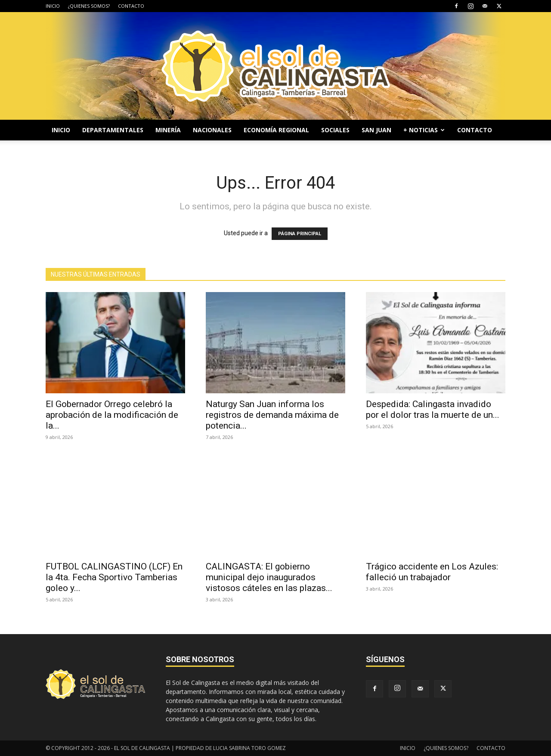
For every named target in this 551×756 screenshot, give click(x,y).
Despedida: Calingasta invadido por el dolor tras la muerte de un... (433, 409)
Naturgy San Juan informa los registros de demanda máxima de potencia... (272, 415)
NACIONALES (212, 130)
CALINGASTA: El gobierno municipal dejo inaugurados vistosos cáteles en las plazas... (269, 577)
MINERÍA (168, 130)
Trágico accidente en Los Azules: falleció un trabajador (432, 572)
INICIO (53, 6)
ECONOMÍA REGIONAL (276, 130)
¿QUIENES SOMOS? (89, 6)
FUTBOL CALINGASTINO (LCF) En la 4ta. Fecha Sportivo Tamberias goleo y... (114, 577)
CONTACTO (131, 6)
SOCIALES (335, 130)
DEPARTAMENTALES (113, 130)
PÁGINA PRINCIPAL (300, 234)
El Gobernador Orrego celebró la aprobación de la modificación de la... (112, 415)
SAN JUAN (376, 130)
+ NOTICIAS (424, 130)
